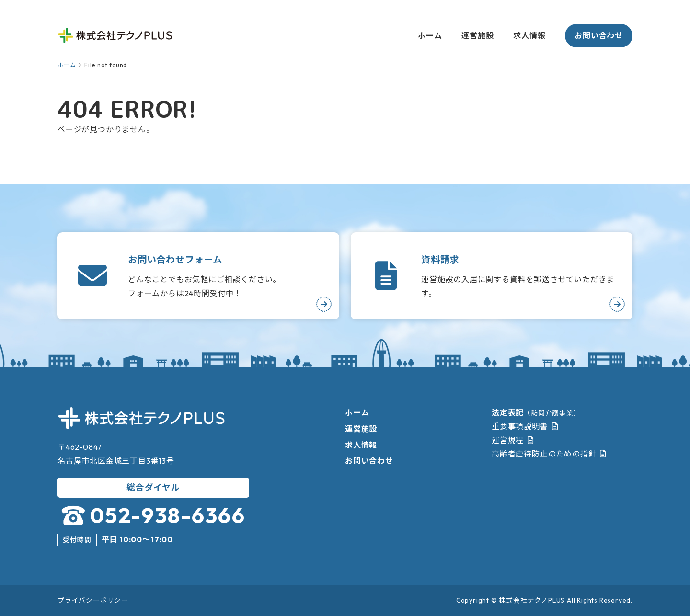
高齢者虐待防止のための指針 (544, 454)
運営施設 (477, 35)
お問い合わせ (599, 35)
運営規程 (508, 440)
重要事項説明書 (520, 426)
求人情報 (529, 35)
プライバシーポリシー (93, 600)
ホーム (430, 35)
